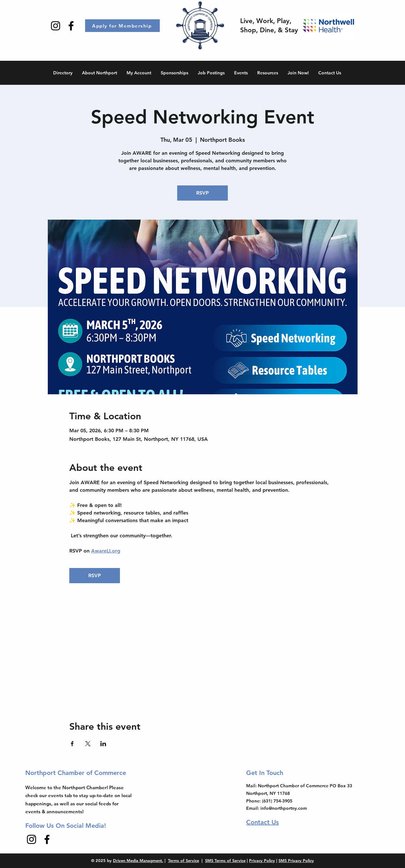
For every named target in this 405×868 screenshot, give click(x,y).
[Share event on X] (88, 744)
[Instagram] (56, 26)
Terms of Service (184, 860)
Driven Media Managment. (138, 860)
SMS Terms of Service (225, 860)
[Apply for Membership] (122, 26)
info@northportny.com (284, 808)
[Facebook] (71, 26)
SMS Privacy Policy (296, 860)
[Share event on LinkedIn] (103, 744)
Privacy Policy (262, 860)
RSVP (202, 193)
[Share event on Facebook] (72, 744)
